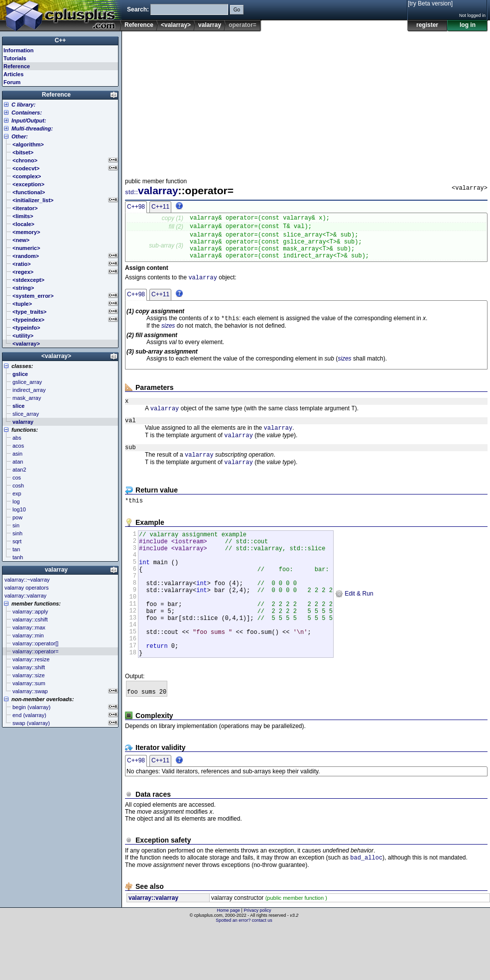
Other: (20, 136)
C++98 (136, 207)
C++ (61, 40)
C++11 (160, 207)
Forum (12, 82)
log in (468, 25)
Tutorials (15, 58)
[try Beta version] (430, 3)
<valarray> (176, 25)
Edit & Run (354, 628)
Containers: (27, 113)
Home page (229, 963)
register (427, 25)
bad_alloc (366, 910)
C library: (23, 105)
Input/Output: (29, 121)
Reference (139, 25)
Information (19, 50)
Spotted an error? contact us (244, 973)
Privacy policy (257, 963)
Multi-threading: (32, 128)
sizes (168, 337)
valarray (210, 25)
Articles (13, 74)
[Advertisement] (245, 102)
